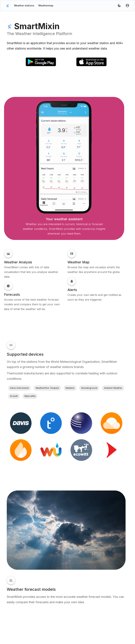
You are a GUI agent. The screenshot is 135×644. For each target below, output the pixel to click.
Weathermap (46, 6)
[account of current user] (119, 6)
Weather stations (24, 6)
